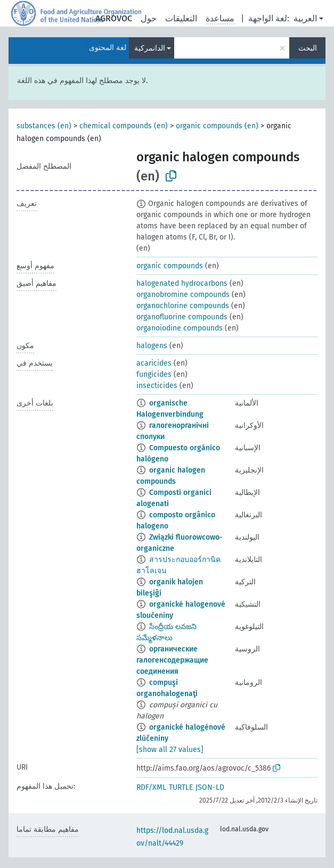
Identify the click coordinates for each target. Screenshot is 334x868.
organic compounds (170, 266)
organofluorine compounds (182, 317)
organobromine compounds (183, 295)
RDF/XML (151, 787)
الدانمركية (150, 48)
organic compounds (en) (217, 126)
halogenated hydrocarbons (182, 283)
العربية (305, 18)
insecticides (157, 386)
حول (149, 18)
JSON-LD (210, 787)
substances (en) (44, 126)
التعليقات (181, 18)
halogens (152, 346)
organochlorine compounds (183, 306)
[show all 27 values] (170, 750)
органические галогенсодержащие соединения (172, 660)
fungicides (154, 374)
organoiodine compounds (180, 328)
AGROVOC (114, 18)
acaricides (154, 363)
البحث (308, 48)
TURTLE (181, 787)
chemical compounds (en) (124, 126)
